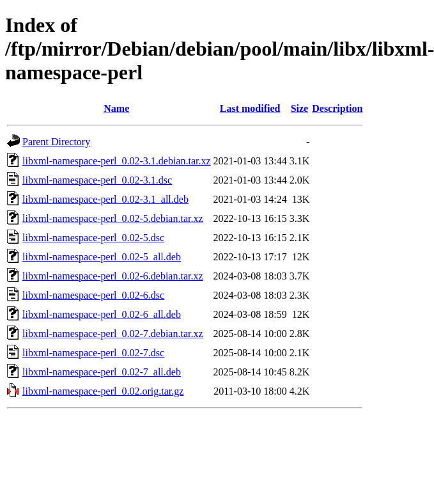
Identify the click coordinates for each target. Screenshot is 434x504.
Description (337, 108)
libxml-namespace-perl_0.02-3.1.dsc (97, 180)
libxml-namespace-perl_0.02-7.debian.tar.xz (113, 334)
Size (300, 108)
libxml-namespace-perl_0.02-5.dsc (93, 238)
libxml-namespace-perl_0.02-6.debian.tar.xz (113, 276)
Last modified (250, 108)
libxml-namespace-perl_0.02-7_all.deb (102, 372)
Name (116, 108)
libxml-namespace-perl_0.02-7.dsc (93, 353)
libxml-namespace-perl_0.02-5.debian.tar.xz (113, 218)
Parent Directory (56, 142)
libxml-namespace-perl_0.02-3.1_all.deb (105, 199)
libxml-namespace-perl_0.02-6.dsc (93, 295)
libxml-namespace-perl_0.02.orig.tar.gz (103, 391)
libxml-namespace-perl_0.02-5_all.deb (102, 257)
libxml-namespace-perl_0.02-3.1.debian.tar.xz (117, 161)
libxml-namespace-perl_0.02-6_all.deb (102, 314)
